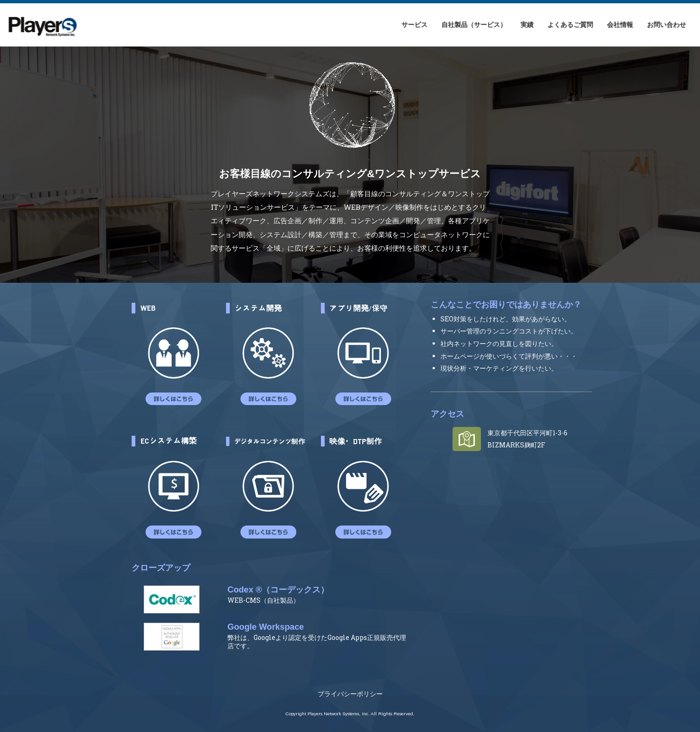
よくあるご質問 (570, 24)
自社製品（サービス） (474, 24)
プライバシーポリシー (350, 694)
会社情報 (620, 24)
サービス (414, 24)
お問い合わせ (667, 24)
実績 (527, 24)
